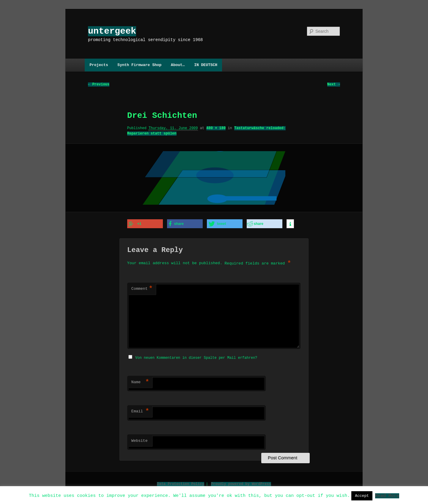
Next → (334, 85)
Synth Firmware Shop (139, 65)
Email (140, 411)
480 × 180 (216, 128)
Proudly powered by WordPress (241, 483)
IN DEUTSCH (206, 65)
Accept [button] (362, 496)
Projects (99, 65)
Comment (142, 289)
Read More (387, 495)
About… (178, 65)
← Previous (99, 85)
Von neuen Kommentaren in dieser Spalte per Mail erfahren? (196, 357)
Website (140, 440)
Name (140, 381)
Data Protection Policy (180, 483)
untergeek (112, 31)
